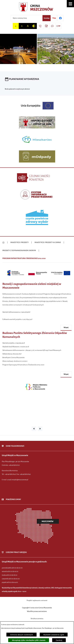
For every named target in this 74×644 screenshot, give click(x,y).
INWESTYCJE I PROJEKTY (19, 242)
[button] (70, 4)
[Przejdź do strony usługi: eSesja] (46, 26)
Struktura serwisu (37, 619)
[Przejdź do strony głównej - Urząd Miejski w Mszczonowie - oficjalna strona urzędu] (37, 8)
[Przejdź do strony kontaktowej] (40, 26)
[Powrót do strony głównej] (3, 242)
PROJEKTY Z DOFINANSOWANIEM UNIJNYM (19, 250)
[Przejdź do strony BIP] (54, 18)
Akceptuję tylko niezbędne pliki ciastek (29, 640)
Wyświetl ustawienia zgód (54, 635)
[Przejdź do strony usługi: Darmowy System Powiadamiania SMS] (52, 26)
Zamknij (59, 640)
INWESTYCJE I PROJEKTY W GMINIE (48, 242)
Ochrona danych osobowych (21, 635)
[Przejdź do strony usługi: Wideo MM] (58, 26)
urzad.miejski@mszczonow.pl (18, 480)
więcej (66, 327)
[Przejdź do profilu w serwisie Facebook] (60, 18)
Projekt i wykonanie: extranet (37, 600)
